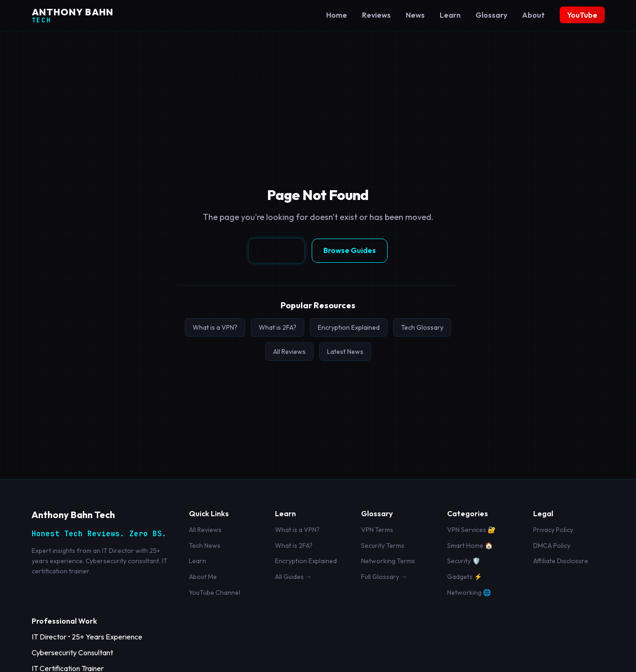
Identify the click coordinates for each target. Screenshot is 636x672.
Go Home (277, 250)
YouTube (582, 15)
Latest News (345, 352)
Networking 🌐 (469, 592)
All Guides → (293, 577)
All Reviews (289, 352)
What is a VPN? (215, 327)
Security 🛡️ (464, 561)
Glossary (491, 15)
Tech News (205, 546)
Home (337, 15)
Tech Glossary (422, 327)
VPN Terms (377, 530)
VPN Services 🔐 (471, 530)
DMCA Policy (552, 546)
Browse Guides (350, 250)
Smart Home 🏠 (470, 546)
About (533, 15)
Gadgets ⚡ (465, 577)
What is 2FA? (278, 327)
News (415, 15)
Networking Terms (388, 561)
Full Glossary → (384, 577)
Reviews (376, 15)
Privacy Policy (553, 530)
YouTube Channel (214, 592)
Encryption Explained (349, 327)
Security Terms (383, 546)
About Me (203, 577)
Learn (450, 15)
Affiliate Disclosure (561, 561)
